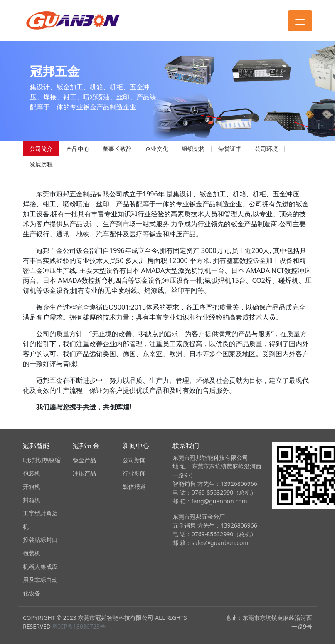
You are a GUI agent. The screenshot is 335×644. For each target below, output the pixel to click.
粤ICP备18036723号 (79, 626)
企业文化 (157, 149)
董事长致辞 (117, 149)
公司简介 (41, 149)
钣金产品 (84, 460)
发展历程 (41, 164)
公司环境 (266, 149)
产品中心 (78, 149)
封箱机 (32, 500)
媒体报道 (134, 487)
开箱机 (32, 487)
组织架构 (193, 149)
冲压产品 (84, 473)
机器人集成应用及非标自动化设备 (40, 580)
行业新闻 (134, 473)
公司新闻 (134, 460)
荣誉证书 (230, 149)
